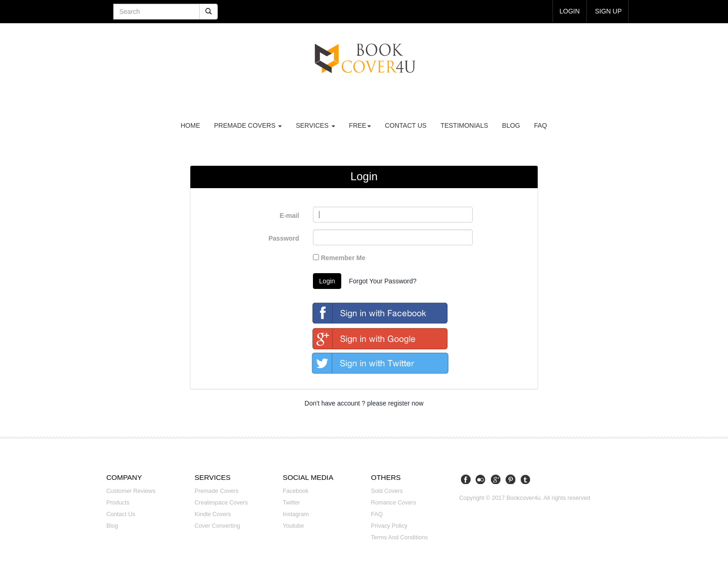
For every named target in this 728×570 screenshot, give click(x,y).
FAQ (540, 125)
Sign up (608, 11)
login (570, 11)
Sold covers (387, 491)
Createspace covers (221, 503)
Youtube (293, 526)
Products (118, 503)
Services (315, 125)
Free (360, 125)
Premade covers (217, 491)
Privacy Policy (389, 526)
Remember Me (339, 258)
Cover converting (217, 526)
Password (284, 238)
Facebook (296, 491)
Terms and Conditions (400, 537)
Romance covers (393, 503)
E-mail (289, 216)
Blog (511, 125)
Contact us (406, 125)
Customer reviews (131, 491)
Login (327, 281)
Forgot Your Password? (383, 281)
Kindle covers (213, 514)
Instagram (296, 514)
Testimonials (465, 125)
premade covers (248, 125)
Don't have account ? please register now (364, 403)
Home (190, 125)
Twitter (291, 503)
